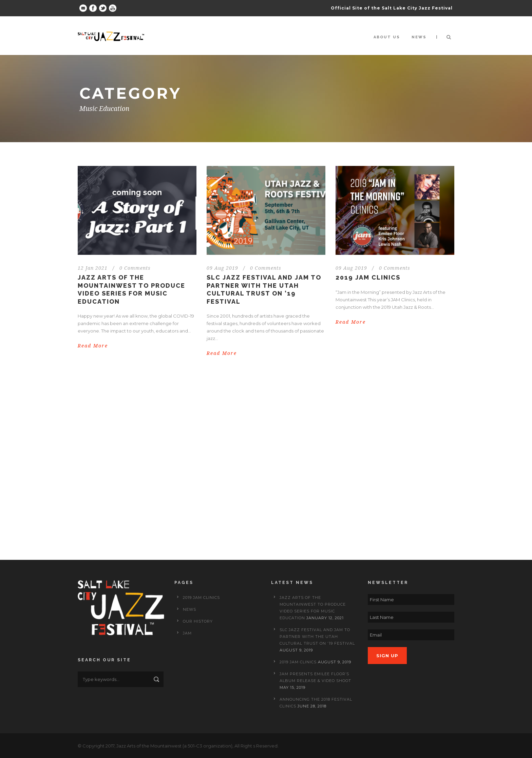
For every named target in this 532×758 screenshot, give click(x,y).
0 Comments (135, 268)
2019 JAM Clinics (368, 277)
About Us (387, 37)
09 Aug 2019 (222, 268)
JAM (187, 633)
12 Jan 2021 (93, 268)
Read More (93, 346)
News (419, 37)
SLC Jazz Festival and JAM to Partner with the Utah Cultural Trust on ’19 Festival (317, 637)
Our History (198, 621)
